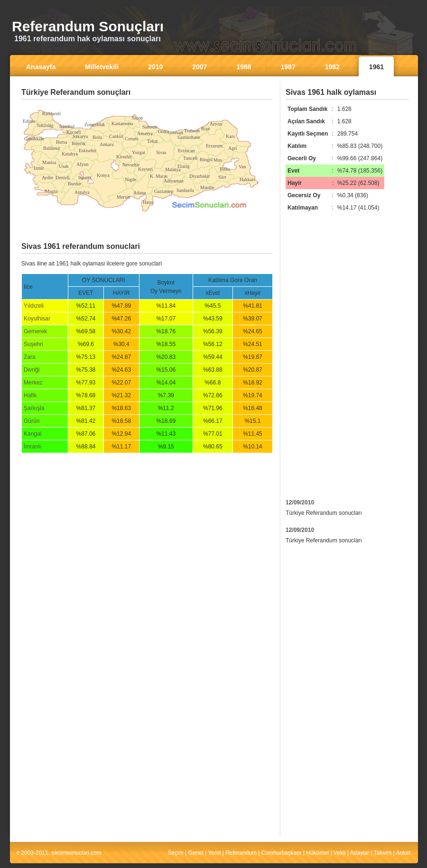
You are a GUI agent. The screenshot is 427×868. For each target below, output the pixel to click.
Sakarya (80, 136)
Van (242, 167)
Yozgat (139, 152)
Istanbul (67, 126)
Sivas (161, 152)
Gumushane (189, 137)
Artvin (216, 124)
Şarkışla (34, 408)
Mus (218, 160)
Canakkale (34, 139)
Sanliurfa (185, 190)
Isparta (85, 178)
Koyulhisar (37, 319)
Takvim (383, 853)
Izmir (39, 168)
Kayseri (145, 169)
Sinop (137, 118)
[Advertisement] (147, 106)
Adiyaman (174, 181)
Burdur (74, 184)
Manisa (49, 162)
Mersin (123, 197)
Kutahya (70, 154)
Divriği (32, 370)
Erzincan (186, 151)
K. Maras (159, 176)
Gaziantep (164, 191)
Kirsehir (124, 157)
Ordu (163, 132)
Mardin (207, 187)
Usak (64, 166)
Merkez (33, 383)
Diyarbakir (200, 176)
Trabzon (192, 131)
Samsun (150, 127)
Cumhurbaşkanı (282, 853)
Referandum (241, 853)
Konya (103, 175)
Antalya (82, 192)
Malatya (173, 169)
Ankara (107, 144)
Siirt (222, 177)
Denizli (62, 178)
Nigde (130, 179)
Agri (232, 148)
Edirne (29, 121)
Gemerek (35, 331)
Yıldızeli (34, 306)
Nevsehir (131, 165)
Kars (230, 136)
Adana (139, 193)
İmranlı (32, 447)
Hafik (30, 395)
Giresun (176, 132)
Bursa (61, 142)
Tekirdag (45, 125)
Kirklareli (51, 114)
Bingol (206, 160)
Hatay (149, 202)
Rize (205, 129)
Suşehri (33, 344)
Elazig (184, 166)
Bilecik (79, 143)
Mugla (51, 191)
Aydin (47, 178)
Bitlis (225, 169)
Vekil (339, 853)
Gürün (32, 421)
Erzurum (214, 146)
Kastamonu (122, 123)
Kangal (32, 434)
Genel (196, 853)
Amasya (145, 133)
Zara (30, 357)
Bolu (97, 137)
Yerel (214, 853)
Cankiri (116, 136)
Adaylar (360, 853)
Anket (403, 853)
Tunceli (190, 158)
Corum (131, 139)
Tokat (153, 141)
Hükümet (317, 853)
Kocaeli (74, 132)
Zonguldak (95, 124)
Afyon (83, 164)
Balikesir (52, 148)
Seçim (175, 853)
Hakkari (247, 179)
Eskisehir (88, 151)
